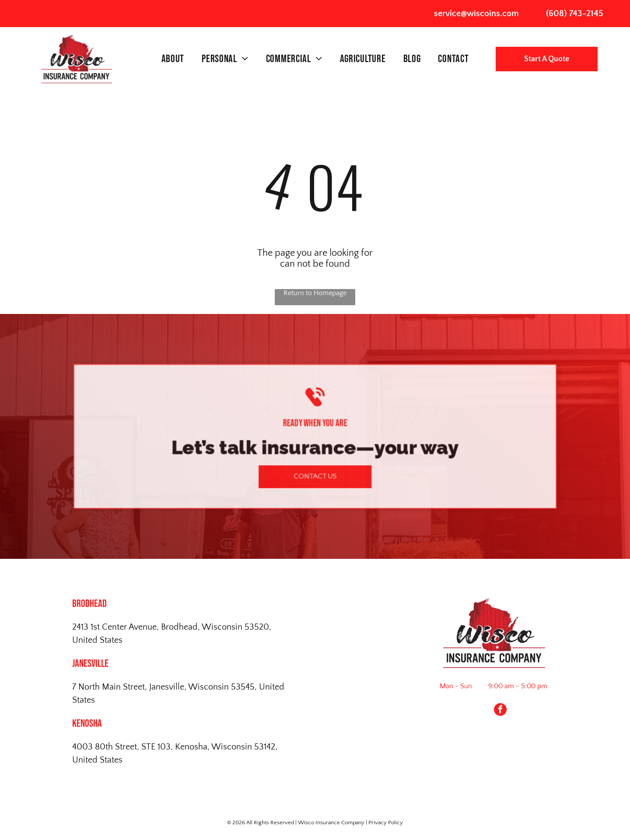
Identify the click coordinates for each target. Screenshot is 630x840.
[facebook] (500, 711)
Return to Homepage (315, 293)
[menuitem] (173, 59)
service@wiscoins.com (476, 14)
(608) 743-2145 (575, 14)
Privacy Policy (386, 823)
